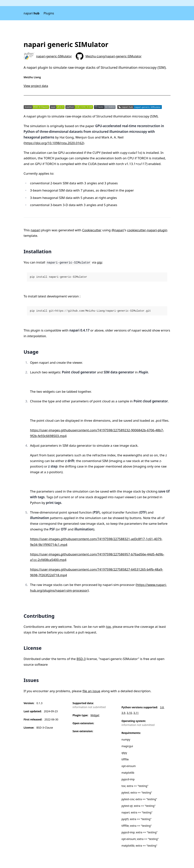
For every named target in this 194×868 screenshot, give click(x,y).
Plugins (49, 13)
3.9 (123, 713)
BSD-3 (81, 659)
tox (108, 627)
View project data (36, 86)
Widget (95, 715)
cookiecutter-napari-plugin (147, 230)
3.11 (136, 713)
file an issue (91, 691)
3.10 (129, 713)
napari (32, 13)
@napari (118, 230)
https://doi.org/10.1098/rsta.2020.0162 (54, 143)
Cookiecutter (92, 230)
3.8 (162, 707)
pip (100, 262)
